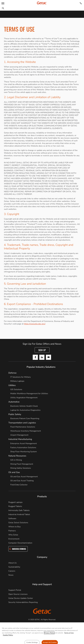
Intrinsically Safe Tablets (19, 510)
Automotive (14, 402)
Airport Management (19, 435)
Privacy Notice (29, 626)
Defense (12, 373)
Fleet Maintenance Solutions (23, 427)
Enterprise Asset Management (24, 443)
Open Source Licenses (18, 594)
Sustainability (14, 567)
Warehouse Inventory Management (26, 431)
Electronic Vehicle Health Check (24, 406)
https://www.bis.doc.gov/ (35, 324)
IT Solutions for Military (20, 377)
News (11, 575)
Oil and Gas (14, 472)
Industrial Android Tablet (19, 514)
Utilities (12, 385)
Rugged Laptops (15, 502)
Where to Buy (14, 527)
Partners (12, 531)
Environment (14, 539)
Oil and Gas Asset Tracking (22, 481)
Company (42, 557)
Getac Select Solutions (18, 523)
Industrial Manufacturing (20, 439)
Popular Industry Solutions (41, 367)
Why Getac (13, 535)
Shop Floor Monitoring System (24, 452)
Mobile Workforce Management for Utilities (29, 394)
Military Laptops (17, 381)
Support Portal (15, 590)
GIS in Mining (16, 460)
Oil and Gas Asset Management (24, 477)
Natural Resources (17, 456)
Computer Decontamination (20, 543)
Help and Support (42, 584)
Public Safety (15, 414)
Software (12, 519)
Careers (12, 571)
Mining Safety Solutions (21, 468)
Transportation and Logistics (22, 423)
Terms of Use (55, 626)
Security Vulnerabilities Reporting (23, 602)
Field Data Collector (19, 485)
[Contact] (81, 3)
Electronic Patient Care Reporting (25, 418)
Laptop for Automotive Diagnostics (25, 410)
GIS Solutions (16, 389)
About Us (13, 563)
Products (42, 496)
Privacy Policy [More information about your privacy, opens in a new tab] (49, 638)
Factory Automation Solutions (23, 448)
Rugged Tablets (15, 506)
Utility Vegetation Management (24, 398)
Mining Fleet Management (22, 464)
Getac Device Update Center (21, 598)
